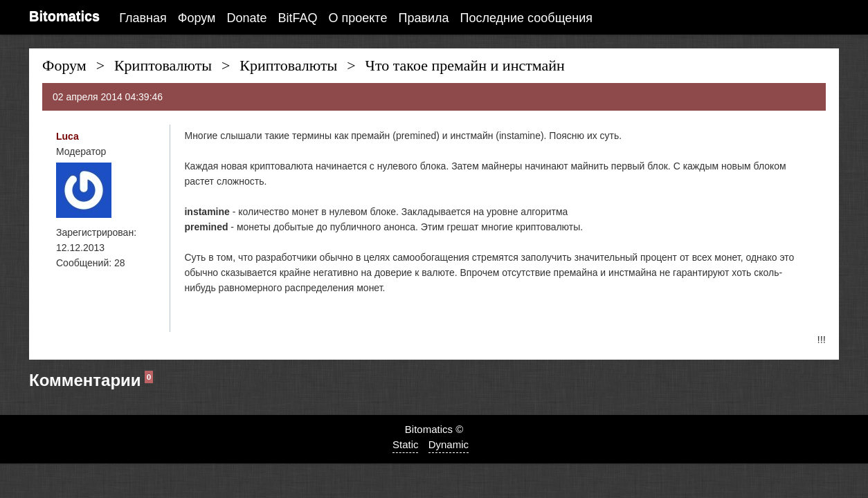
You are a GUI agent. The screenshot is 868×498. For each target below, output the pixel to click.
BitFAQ (298, 18)
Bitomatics (64, 16)
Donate (246, 18)
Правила (423, 18)
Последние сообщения (526, 18)
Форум (197, 18)
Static (406, 444)
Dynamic (449, 444)
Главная (143, 18)
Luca (67, 136)
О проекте (358, 18)
